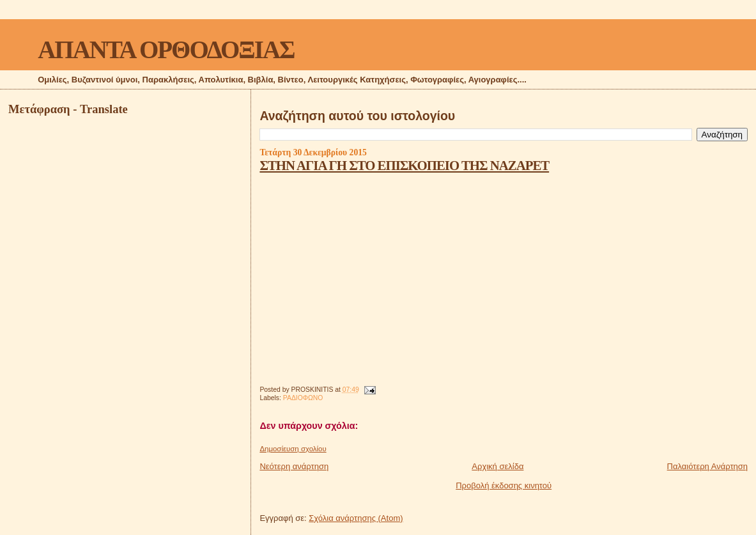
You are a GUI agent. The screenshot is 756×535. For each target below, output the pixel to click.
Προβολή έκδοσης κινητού (504, 485)
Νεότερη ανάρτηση (294, 466)
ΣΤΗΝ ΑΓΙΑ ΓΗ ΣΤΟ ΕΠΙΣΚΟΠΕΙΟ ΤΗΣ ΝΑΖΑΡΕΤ (404, 165)
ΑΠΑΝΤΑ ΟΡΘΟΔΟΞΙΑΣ (166, 50)
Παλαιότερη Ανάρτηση (707, 466)
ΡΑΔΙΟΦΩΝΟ (303, 398)
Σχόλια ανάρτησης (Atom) (356, 518)
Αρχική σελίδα (498, 466)
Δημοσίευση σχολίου (293, 449)
